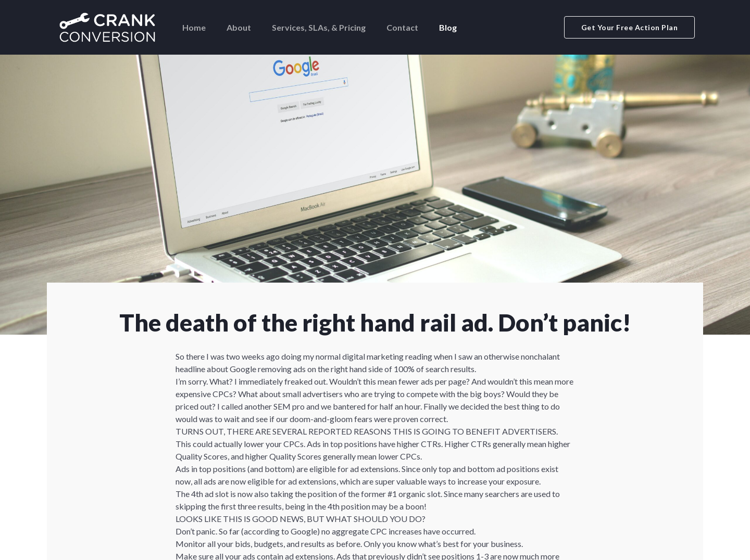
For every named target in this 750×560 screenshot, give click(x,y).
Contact (402, 27)
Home (194, 27)
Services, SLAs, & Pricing (319, 27)
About (239, 27)
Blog (448, 27)
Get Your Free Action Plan (630, 27)
